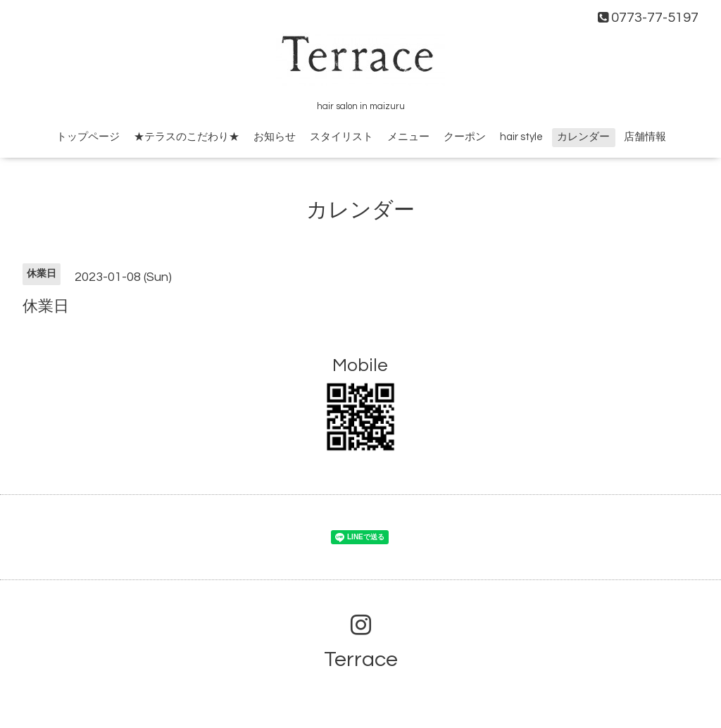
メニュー (408, 137)
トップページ (88, 137)
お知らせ (275, 137)
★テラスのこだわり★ (187, 137)
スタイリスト (341, 137)
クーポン (465, 137)
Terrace (361, 659)
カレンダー (583, 137)
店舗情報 (645, 137)
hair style (521, 137)
